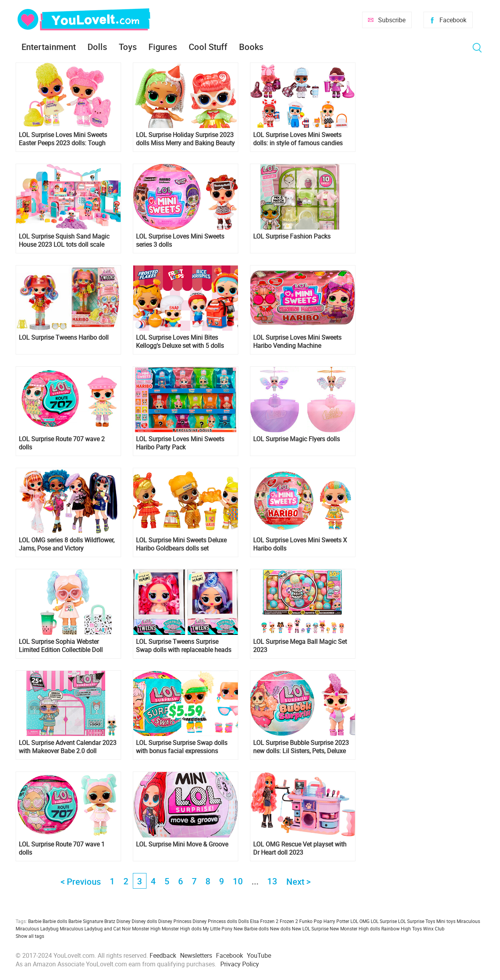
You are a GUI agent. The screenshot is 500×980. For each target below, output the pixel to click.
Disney (123, 921)
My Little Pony (218, 928)
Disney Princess (175, 921)
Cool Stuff (208, 47)
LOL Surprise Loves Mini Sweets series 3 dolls (180, 241)
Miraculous (468, 921)
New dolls (280, 928)
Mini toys (446, 921)
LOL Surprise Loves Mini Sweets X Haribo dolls (300, 544)
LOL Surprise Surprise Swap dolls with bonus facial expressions (182, 747)
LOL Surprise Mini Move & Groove (182, 844)
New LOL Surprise (310, 928)
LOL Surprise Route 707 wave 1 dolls (62, 848)
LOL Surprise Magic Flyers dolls (296, 439)
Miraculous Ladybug (37, 928)
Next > (298, 881)
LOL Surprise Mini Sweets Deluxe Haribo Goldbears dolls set (181, 544)
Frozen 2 (289, 921)
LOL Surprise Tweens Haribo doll (64, 338)
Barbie (35, 921)
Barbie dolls (55, 921)
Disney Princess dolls (215, 921)
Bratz (110, 921)
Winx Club (434, 928)
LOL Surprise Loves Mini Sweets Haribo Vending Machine (297, 342)
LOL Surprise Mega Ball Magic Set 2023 (300, 646)
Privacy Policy (240, 964)
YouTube (259, 955)
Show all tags (30, 936)
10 (238, 881)
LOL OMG (360, 921)
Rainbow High (396, 928)
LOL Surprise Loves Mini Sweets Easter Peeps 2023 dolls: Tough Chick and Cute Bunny (63, 139)
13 (272, 881)
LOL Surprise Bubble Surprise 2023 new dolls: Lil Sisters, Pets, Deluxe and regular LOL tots (301, 747)
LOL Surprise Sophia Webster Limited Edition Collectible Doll (61, 646)
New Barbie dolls (251, 928)
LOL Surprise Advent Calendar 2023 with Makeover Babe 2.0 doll (68, 747)
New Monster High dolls (355, 928)
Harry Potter (336, 921)
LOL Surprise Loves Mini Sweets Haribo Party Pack (180, 443)
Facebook (453, 20)
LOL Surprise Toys (417, 921)
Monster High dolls (182, 928)
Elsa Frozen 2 (264, 921)
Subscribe (392, 20)
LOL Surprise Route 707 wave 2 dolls (62, 443)
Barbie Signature (86, 921)
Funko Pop (311, 921)
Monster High (146, 928)
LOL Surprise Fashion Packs (292, 236)
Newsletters (196, 955)
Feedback (163, 955)
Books (251, 47)
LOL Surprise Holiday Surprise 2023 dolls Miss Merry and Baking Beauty (185, 139)
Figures (163, 47)
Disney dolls (144, 921)
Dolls (97, 47)
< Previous (81, 881)
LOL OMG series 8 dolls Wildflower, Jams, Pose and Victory (67, 544)
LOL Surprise (384, 921)
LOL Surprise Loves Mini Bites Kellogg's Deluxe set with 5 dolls (180, 342)
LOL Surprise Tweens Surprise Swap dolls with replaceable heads (184, 646)
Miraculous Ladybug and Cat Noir (95, 928)
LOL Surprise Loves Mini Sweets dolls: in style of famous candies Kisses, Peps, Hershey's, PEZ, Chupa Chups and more (302, 139)
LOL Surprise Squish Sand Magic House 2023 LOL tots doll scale (64, 241)
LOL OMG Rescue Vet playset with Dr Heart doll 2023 (300, 848)
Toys (128, 47)
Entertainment (49, 47)
